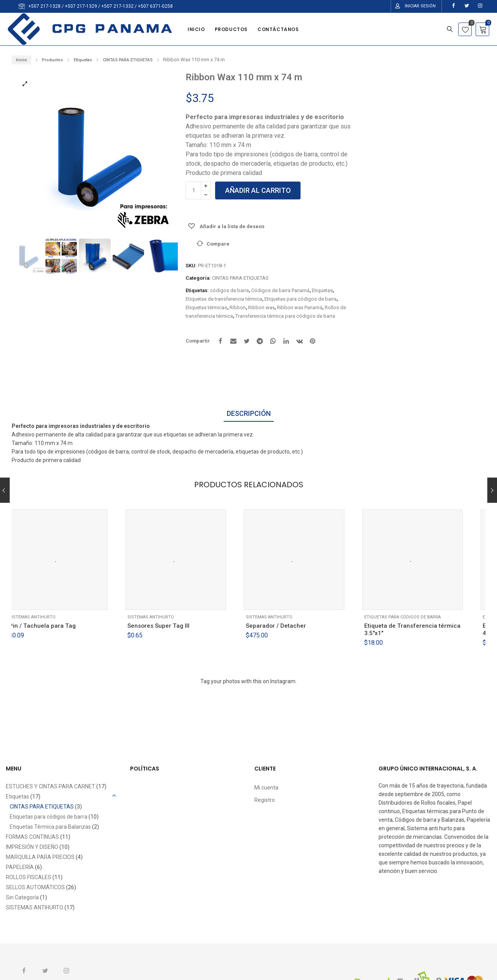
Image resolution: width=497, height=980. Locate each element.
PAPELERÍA (20, 867)
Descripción (249, 413)
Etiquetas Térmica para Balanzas (50, 827)
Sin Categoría (22, 897)
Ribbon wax (261, 307)
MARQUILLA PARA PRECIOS (40, 857)
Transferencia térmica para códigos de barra (285, 316)
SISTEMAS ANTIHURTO (42, 619)
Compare (218, 244)
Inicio (22, 60)
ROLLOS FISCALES (29, 877)
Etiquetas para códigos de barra (301, 299)
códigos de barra (229, 290)
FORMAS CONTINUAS (32, 837)
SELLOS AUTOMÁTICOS (35, 887)
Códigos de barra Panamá (280, 290)
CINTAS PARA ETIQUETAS (128, 60)
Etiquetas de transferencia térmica (224, 299)
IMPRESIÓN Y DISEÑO (32, 847)
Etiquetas (83, 60)
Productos (52, 60)
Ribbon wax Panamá (300, 307)
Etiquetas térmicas (206, 307)
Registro (265, 800)
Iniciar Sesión (420, 6)
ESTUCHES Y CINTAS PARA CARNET (50, 786)
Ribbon (238, 307)
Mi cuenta (266, 788)
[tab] (249, 414)
